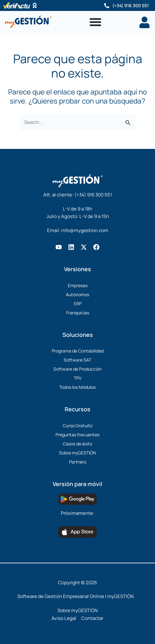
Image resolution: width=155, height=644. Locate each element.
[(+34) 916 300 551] (107, 6)
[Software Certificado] (35, 5)
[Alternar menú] (95, 22)
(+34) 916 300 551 (131, 5)
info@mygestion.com (85, 230)
